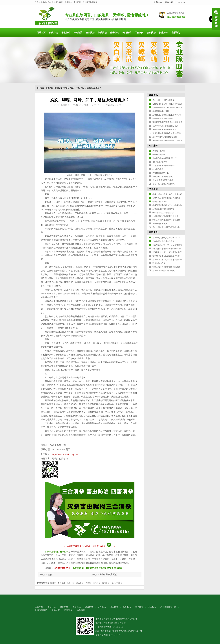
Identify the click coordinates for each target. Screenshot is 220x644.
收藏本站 (158, 2)
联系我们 (176, 33)
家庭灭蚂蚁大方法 (160, 224)
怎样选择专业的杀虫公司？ (163, 241)
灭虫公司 (97, 583)
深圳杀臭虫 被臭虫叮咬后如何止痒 (166, 238)
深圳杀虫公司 (117, 583)
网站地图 (169, 2)
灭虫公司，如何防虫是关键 (163, 100)
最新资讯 (153, 95)
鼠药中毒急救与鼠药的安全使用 (165, 126)
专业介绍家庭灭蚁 (108, 575)
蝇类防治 (127, 33)
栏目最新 (153, 189)
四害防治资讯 (41, 610)
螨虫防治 (152, 607)
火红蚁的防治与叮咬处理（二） (165, 158)
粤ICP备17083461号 (112, 635)
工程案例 (139, 33)
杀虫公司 (61, 583)
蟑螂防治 (78, 33)
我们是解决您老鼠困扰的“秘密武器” (167, 249)
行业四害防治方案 (168, 607)
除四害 (53, 583)
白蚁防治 (53, 33)
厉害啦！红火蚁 (159, 151)
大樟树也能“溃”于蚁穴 (162, 173)
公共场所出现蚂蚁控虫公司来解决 (166, 198)
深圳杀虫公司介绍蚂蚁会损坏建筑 (166, 267)
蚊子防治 (115, 33)
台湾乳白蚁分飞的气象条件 (163, 166)
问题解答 (163, 33)
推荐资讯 (153, 232)
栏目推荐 (153, 146)
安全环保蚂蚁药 (159, 155)
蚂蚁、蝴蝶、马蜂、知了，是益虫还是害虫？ (83, 88)
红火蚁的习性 (158, 169)
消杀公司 (80, 583)
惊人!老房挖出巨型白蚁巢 (163, 180)
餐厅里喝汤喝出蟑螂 (161, 111)
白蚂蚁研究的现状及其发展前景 (165, 216)
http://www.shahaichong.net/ (65, 454)
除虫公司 (106, 583)
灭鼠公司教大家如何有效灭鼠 (164, 130)
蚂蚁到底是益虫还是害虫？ (163, 213)
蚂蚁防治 (102, 33)
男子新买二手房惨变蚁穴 (163, 177)
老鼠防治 (66, 33)
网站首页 (41, 33)
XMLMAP (181, 2)
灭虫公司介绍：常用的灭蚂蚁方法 (166, 227)
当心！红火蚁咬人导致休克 (163, 184)
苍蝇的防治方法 (159, 263)
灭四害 (88, 583)
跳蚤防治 (127, 607)
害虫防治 (151, 33)
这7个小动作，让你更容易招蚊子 (166, 137)
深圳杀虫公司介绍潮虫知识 (163, 271)
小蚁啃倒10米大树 (160, 162)
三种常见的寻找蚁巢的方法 (163, 209)
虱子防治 (139, 607)
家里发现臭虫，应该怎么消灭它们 (166, 256)
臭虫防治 (90, 33)
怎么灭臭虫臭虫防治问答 (163, 119)
